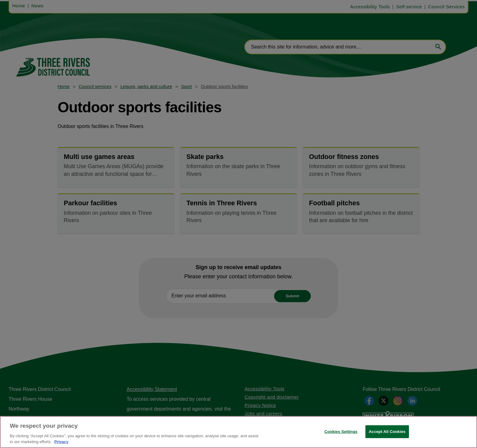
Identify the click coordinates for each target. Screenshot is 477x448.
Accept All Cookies (387, 432)
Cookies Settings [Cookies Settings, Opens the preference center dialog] (341, 432)
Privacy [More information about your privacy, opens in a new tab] (61, 442)
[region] (238, 432)
